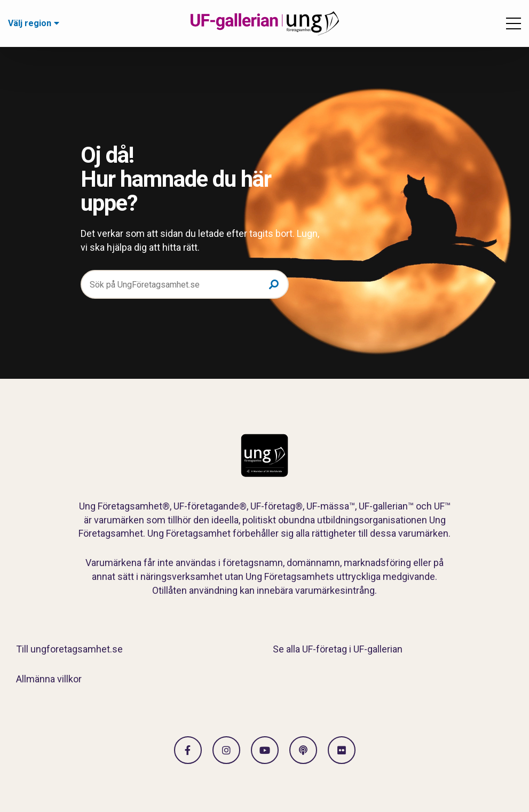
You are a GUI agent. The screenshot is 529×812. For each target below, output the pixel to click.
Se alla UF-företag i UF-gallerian (338, 649)
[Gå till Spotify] (303, 750)
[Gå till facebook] (188, 750)
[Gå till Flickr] (342, 750)
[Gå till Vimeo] (265, 750)
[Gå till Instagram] (226, 750)
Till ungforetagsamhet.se (69, 649)
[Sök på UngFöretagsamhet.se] (185, 284)
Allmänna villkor (49, 679)
